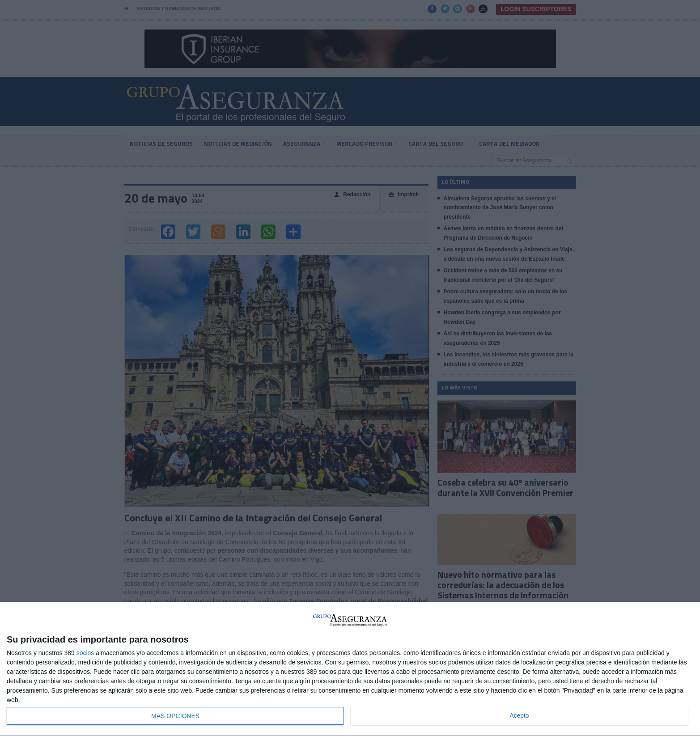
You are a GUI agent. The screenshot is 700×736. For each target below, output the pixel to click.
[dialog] (350, 669)
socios (85, 653)
